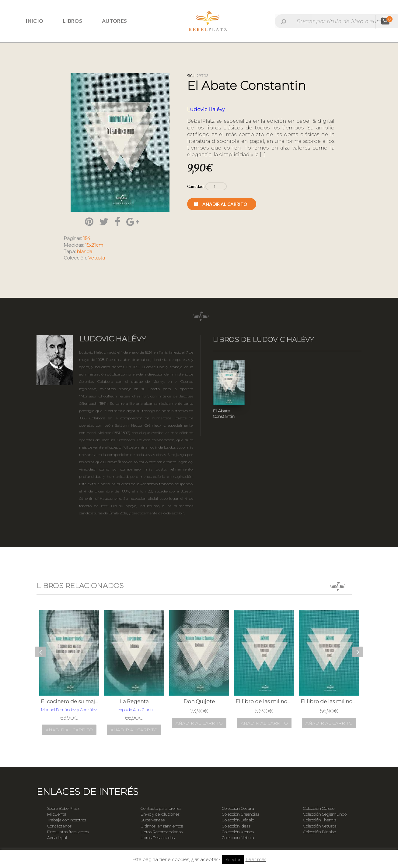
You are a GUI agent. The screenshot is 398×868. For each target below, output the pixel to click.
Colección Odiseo (319, 808)
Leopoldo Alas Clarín (134, 710)
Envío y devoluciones (160, 814)
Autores (114, 21)
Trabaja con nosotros (67, 820)
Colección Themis (320, 820)
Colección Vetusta (320, 826)
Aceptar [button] (233, 859)
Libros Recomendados (162, 832)
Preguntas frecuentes (68, 832)
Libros (73, 21)
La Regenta (134, 702)
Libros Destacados (158, 838)
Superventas (153, 820)
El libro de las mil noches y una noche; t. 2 (264, 702)
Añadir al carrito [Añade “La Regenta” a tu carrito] (134, 730)
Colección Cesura (238, 808)
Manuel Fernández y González (69, 710)
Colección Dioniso (319, 832)
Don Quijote (199, 702)
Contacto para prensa (161, 808)
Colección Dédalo (238, 820)
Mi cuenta (57, 814)
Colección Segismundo (325, 814)
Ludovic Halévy (206, 109)
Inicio (34, 21)
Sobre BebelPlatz (63, 808)
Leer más (256, 859)
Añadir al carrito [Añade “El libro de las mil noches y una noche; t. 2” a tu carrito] (264, 723)
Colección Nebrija (238, 838)
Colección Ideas (236, 826)
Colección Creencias (241, 814)
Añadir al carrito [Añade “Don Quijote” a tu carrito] (199, 723)
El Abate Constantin (224, 414)
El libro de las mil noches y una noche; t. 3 (329, 702)
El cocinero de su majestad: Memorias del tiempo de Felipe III (69, 702)
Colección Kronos (238, 832)
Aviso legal (57, 838)
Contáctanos (59, 826)
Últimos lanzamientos (162, 826)
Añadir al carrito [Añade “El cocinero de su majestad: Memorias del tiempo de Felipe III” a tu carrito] (69, 730)
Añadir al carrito (225, 204)
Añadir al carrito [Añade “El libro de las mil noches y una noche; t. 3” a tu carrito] (329, 723)
